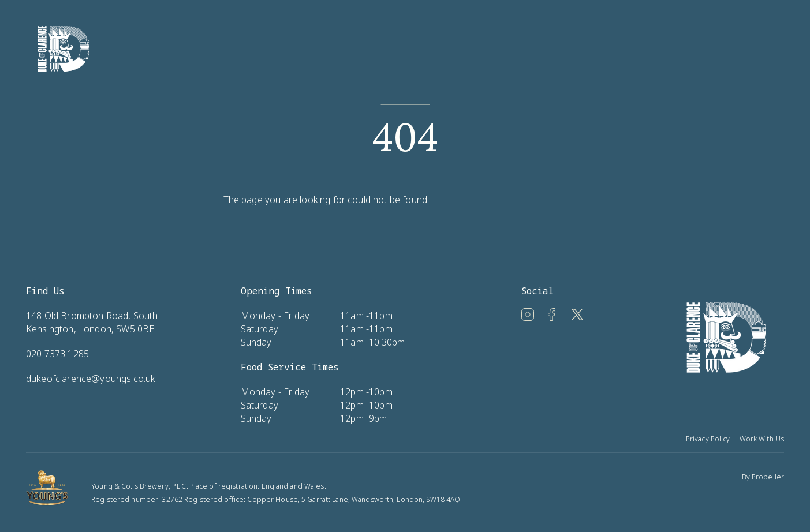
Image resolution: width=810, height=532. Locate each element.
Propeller (768, 477)
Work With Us (762, 439)
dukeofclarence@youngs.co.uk (91, 379)
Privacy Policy (708, 439)
